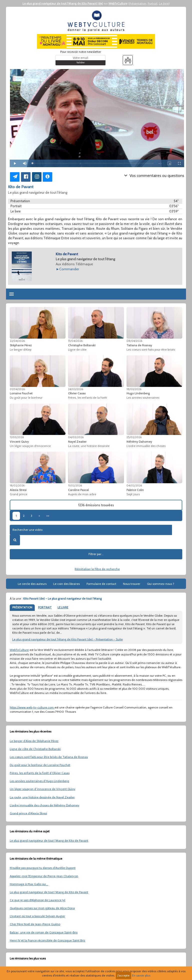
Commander (69, 269)
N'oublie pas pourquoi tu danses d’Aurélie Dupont (43, 868)
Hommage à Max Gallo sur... (29, 884)
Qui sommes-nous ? (161, 584)
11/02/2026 (75, 485)
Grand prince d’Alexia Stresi (28, 813)
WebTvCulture (118, 3)
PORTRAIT (45, 607)
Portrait (153, 3)
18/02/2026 (17, 485)
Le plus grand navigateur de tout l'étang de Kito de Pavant (49, 840)
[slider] (93, 163)
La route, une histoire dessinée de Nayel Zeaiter (42, 797)
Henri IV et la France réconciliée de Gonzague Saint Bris (47, 940)
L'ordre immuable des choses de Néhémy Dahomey (44, 805)
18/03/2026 (134, 389)
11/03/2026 (17, 437)
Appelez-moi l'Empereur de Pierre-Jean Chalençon (44, 876)
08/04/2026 (134, 341)
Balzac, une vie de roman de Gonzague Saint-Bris (44, 932)
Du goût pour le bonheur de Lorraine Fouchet (40, 765)
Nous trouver (132, 584)
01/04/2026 (17, 389)
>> (48, 516)
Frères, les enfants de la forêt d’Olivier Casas (40, 773)
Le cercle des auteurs (32, 584)
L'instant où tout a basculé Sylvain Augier (37, 916)
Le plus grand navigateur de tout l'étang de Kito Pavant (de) (63, 3)
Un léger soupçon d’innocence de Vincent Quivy (42, 789)
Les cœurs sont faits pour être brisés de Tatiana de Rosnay (49, 757)
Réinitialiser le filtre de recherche (97, 569)
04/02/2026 (134, 485)
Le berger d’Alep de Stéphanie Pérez (34, 741)
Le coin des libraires (66, 584)
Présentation (138, 3)
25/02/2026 (134, 437)
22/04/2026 (17, 341)
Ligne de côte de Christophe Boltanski (35, 749)
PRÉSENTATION (22, 607)
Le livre (164, 3)
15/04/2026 (75, 341)
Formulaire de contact (101, 584)
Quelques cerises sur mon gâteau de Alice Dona (42, 908)
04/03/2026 (76, 437)
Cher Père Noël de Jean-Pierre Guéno (35, 924)
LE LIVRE (63, 607)
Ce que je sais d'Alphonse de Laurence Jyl (37, 900)
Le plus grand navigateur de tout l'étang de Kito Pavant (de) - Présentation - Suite (67, 639)
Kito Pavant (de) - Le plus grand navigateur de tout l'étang (62, 598)
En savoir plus (141, 975)
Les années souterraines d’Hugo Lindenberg (39, 781)
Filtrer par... (96, 554)
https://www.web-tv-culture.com (32, 707)
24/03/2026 (75, 389)
